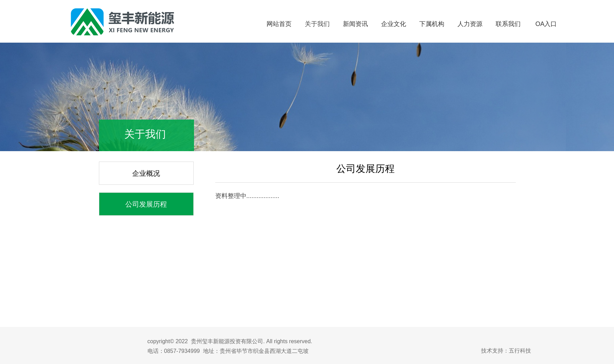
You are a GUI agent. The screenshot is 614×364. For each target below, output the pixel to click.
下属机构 (432, 24)
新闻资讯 (355, 24)
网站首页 (279, 24)
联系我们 (508, 24)
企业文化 (394, 24)
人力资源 (470, 24)
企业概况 (146, 173)
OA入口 (546, 24)
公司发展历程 (146, 204)
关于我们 (317, 24)
